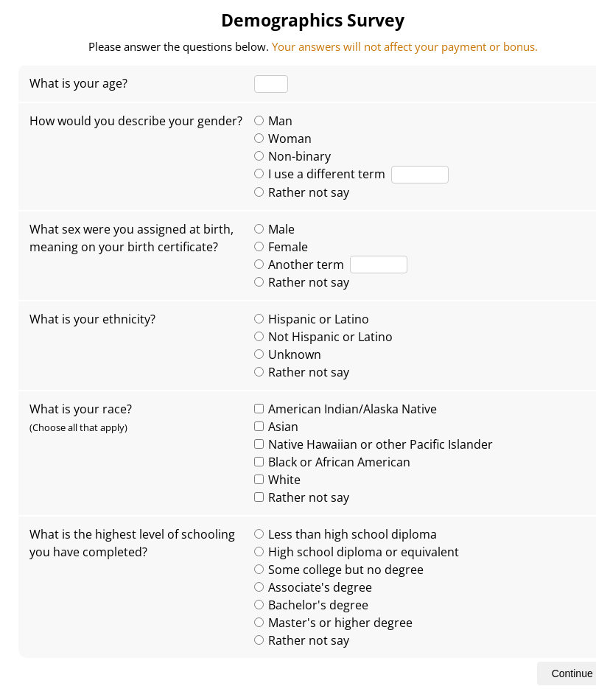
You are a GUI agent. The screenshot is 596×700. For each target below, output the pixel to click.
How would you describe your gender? (136, 121)
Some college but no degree (339, 570)
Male (274, 229)
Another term (299, 265)
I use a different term (320, 174)
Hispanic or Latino (312, 319)
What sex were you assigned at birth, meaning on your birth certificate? (132, 238)
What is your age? (78, 83)
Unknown (288, 354)
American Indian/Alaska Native (346, 409)
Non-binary (292, 156)
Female (281, 247)
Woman (283, 139)
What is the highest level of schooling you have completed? (132, 543)
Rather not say (302, 192)
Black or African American (332, 462)
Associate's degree (313, 587)
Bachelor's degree (311, 605)
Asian (276, 427)
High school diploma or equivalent (357, 552)
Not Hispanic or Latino (323, 337)
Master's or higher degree (333, 623)
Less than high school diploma (346, 534)
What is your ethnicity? (92, 319)
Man (273, 121)
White (277, 480)
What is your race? (81, 417)
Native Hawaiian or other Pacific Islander (374, 444)
